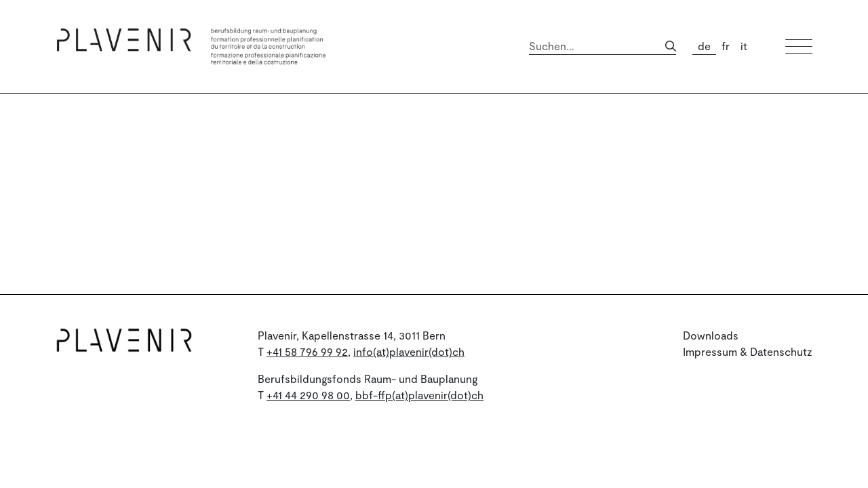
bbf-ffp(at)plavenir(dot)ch (419, 395)
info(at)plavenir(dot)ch (409, 351)
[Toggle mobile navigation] (799, 46)
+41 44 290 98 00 (308, 395)
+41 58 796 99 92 (307, 351)
